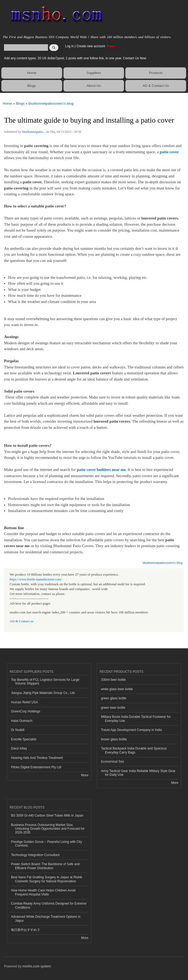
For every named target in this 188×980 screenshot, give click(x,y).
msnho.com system (37, 966)
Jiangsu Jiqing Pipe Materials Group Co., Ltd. (43, 693)
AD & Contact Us (156, 86)
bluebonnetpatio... (33, 132)
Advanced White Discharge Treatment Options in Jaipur (46, 919)
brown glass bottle (114, 739)
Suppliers (94, 73)
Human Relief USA (25, 702)
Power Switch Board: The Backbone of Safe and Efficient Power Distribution (45, 866)
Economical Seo (113, 762)
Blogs (32, 86)
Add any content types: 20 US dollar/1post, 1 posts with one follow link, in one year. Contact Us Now (75, 58)
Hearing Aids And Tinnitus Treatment (37, 758)
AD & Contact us (22, 621)
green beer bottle (113, 708)
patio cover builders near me (101, 470)
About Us (94, 86)
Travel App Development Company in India (131, 730)
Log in (69, 46)
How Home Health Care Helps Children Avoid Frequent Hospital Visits (43, 892)
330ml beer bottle (113, 680)
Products (156, 73)
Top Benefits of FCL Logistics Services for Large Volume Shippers (45, 682)
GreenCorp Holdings (26, 711)
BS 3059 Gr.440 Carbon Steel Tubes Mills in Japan (47, 816)
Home (32, 73)
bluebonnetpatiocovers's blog (51, 103)
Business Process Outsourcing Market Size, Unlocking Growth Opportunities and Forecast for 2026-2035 (48, 829)
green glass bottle (114, 698)
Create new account (91, 46)
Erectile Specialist (24, 739)
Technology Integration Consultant (35, 855)
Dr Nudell (18, 730)
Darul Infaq (19, 748)
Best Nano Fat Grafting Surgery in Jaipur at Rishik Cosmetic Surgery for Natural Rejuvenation (47, 879)
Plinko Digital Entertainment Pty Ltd (36, 767)
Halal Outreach (22, 721)
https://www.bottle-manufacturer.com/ (36, 579)
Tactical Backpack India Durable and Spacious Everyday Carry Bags (134, 750)
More (85, 775)
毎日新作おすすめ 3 (25, 930)
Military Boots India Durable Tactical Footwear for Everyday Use (136, 719)
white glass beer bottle (117, 689)
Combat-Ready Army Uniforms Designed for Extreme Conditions (49, 905)
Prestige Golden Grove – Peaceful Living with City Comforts (46, 844)
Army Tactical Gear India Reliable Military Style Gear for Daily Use (138, 773)
